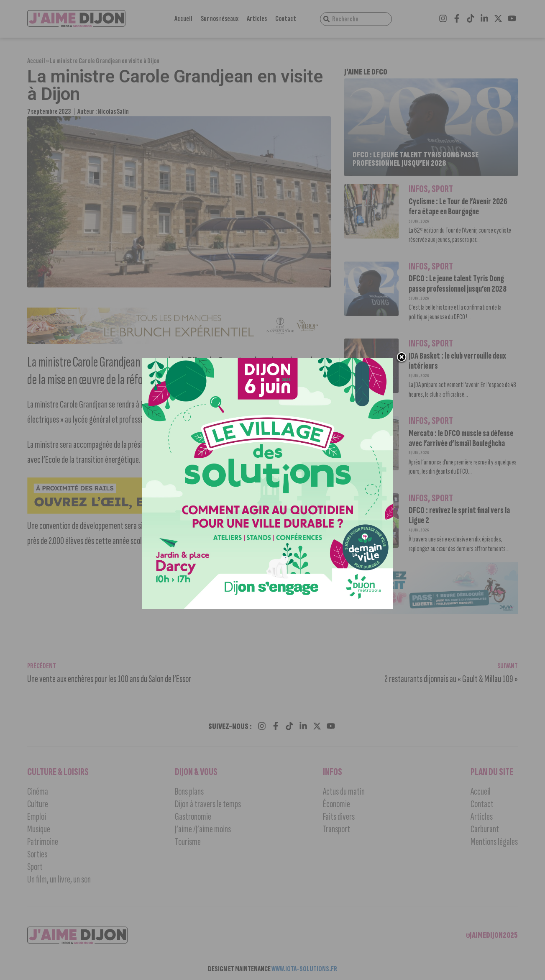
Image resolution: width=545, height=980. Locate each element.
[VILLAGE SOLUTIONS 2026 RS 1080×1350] (268, 607)
